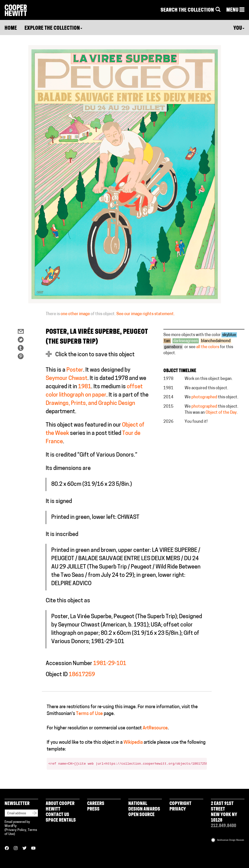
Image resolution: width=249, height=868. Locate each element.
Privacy (178, 809)
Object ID (57, 675)
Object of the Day (221, 413)
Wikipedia (133, 743)
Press (93, 809)
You (239, 28)
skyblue (229, 335)
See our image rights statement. (146, 314)
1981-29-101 (110, 664)
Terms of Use (89, 714)
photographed (204, 397)
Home (11, 28)
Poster (75, 370)
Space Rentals (61, 820)
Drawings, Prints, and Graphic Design (90, 403)
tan (167, 341)
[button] (235, 10)
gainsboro (173, 347)
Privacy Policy (16, 830)
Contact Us (57, 815)
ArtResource (155, 728)
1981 (85, 387)
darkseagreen (186, 341)
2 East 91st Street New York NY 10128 (224, 812)
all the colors (208, 347)
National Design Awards (144, 807)
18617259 (82, 675)
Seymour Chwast (67, 379)
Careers (96, 804)
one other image (75, 314)
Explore (53, 28)
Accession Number (69, 664)
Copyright (180, 804)
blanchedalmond (216, 341)
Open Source (141, 815)
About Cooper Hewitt (60, 807)
